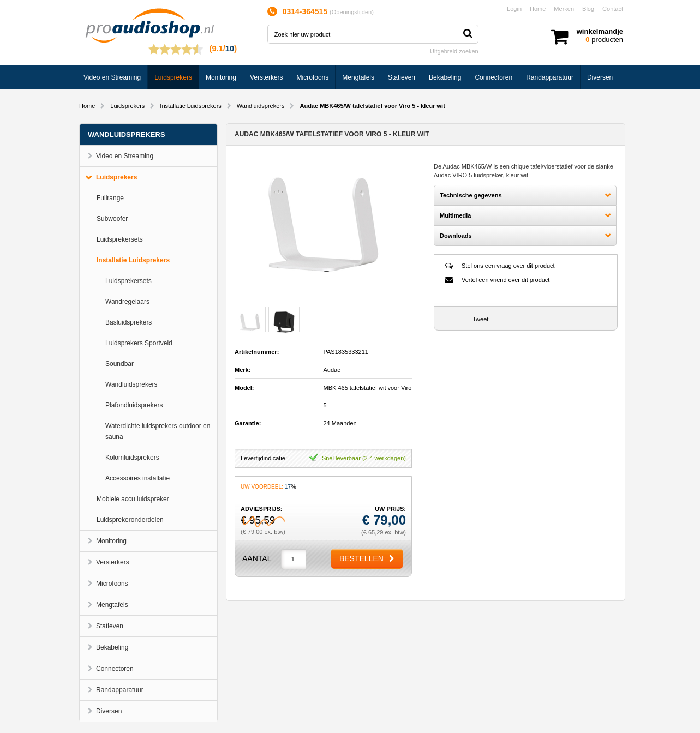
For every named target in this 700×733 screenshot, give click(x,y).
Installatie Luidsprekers (191, 106)
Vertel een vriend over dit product (505, 280)
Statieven (402, 77)
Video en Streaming (112, 77)
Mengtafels (358, 77)
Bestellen (361, 558)
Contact (613, 9)
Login (514, 9)
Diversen (600, 77)
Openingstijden (352, 12)
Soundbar (119, 364)
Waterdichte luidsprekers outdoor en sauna (158, 431)
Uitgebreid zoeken (454, 51)
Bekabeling (445, 77)
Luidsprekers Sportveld (139, 343)
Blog (588, 9)
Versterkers (267, 77)
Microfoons (313, 77)
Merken (564, 9)
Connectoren (493, 77)
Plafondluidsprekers (134, 405)
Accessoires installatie (137, 478)
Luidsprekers (173, 77)
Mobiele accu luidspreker (133, 499)
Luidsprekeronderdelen (130, 520)
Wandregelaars (127, 302)
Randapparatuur (550, 77)
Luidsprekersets (120, 239)
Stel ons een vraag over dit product (508, 266)
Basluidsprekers (128, 322)
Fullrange (110, 198)
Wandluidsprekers (261, 106)
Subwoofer (112, 219)
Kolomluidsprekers (132, 458)
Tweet (480, 319)
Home (538, 9)
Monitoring (221, 77)
